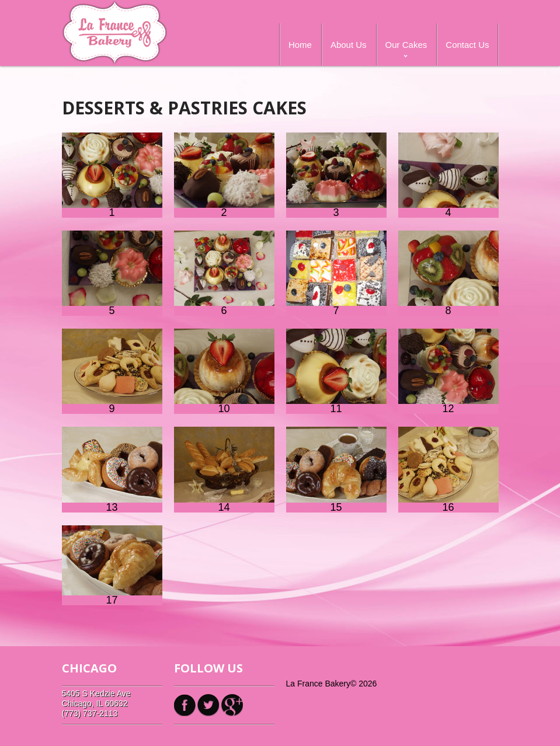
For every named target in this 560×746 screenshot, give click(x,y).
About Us (349, 45)
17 (112, 565)
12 (448, 371)
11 (336, 371)
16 (448, 469)
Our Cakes (406, 45)
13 (112, 469)
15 (336, 469)
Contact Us (467, 45)
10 (224, 371)
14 (224, 469)
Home (300, 45)
